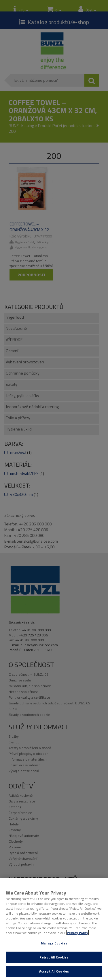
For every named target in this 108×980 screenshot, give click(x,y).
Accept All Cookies (54, 971)
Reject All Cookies (54, 957)
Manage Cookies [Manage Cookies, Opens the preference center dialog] (54, 943)
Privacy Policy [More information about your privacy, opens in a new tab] (77, 933)
